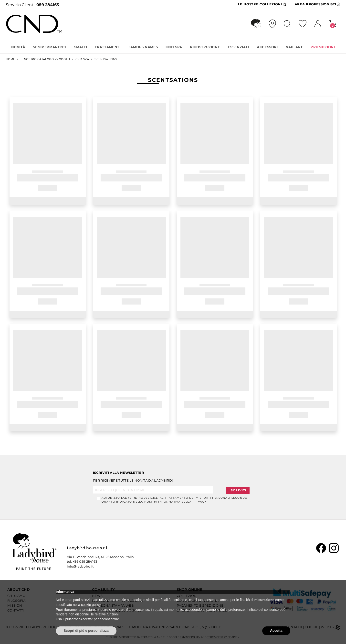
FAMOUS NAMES (143, 47)
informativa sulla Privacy (182, 502)
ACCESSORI (267, 47)
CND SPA (174, 47)
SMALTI (81, 47)
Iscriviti (238, 490)
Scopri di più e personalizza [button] (86, 631)
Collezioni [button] (262, 4)
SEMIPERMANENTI (50, 47)
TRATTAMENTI (108, 47)
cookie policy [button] (91, 605)
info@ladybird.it (80, 566)
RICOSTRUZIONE (205, 47)
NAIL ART (294, 47)
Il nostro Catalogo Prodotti (45, 59)
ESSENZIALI (238, 47)
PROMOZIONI (323, 47)
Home (10, 59)
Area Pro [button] (317, 4)
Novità (18, 47)
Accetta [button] (276, 631)
